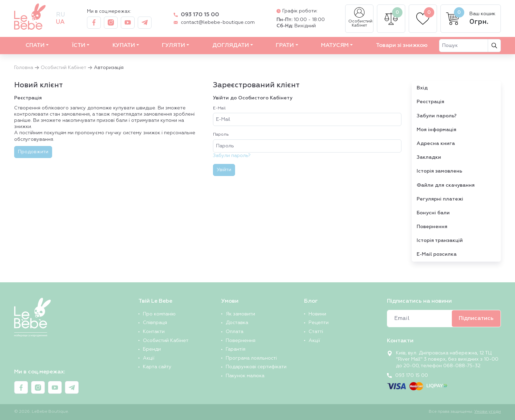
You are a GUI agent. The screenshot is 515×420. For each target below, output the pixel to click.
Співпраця (155, 323)
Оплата (235, 332)
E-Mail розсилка (437, 254)
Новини (317, 314)
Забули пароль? (232, 156)
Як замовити (240, 314)
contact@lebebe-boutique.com (218, 22)
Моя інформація (436, 130)
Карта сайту (157, 367)
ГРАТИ (285, 46)
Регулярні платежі (440, 199)
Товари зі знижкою (402, 46)
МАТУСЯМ (335, 46)
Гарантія (236, 349)
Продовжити (33, 152)
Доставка (237, 323)
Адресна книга (436, 144)
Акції (149, 358)
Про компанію (159, 314)
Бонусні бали (433, 213)
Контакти (154, 332)
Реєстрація (430, 102)
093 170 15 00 (200, 15)
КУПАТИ (124, 46)
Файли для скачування (446, 185)
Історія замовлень (439, 171)
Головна (24, 68)
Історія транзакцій (440, 241)
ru (60, 15)
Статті (316, 332)
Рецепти (319, 323)
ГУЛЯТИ (173, 46)
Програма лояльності (251, 358)
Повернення (432, 227)
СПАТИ (35, 46)
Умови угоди (488, 412)
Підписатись (476, 319)
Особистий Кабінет (360, 17)
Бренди (152, 349)
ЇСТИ (79, 46)
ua (60, 22)
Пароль (221, 135)
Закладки (429, 157)
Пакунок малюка (245, 376)
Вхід (422, 88)
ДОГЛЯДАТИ (231, 46)
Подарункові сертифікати (256, 367)
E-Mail (219, 108)
